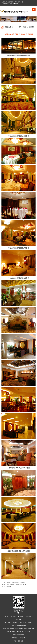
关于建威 (13, 616)
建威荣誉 (29, 616)
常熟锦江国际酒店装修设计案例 (16, 582)
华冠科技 (23, 638)
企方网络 (22, 635)
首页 (20, 27)
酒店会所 (9, 586)
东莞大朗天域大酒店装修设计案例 (16, 584)
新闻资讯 (19, 620)
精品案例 (25, 27)
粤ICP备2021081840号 (24, 632)
